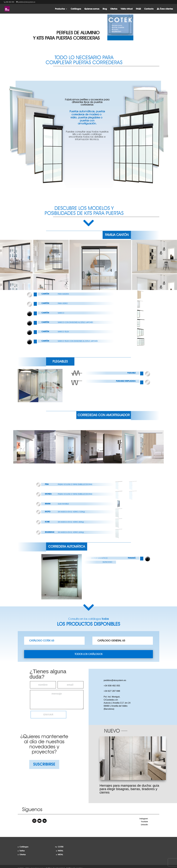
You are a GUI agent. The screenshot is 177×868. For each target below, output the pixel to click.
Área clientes (165, 9)
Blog (105, 9)
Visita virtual (127, 9)
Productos (60, 9)
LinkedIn (144, 825)
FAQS (138, 9)
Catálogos (76, 9)
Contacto (149, 9)
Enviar (48, 715)
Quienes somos (92, 9)
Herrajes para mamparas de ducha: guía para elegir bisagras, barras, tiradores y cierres (129, 789)
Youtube (144, 822)
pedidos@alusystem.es (115, 680)
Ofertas (114, 9)
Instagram (144, 819)
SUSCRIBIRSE (44, 764)
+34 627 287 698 (112, 691)
